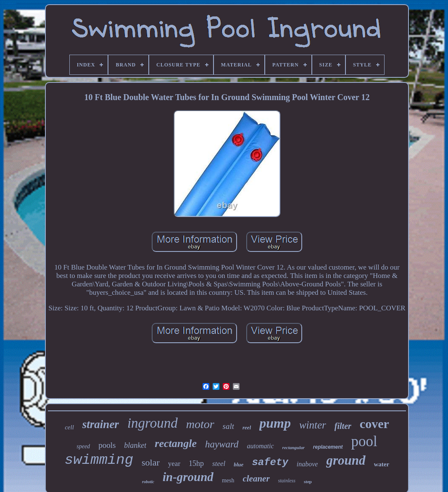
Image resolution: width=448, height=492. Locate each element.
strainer (101, 424)
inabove (307, 464)
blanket (135, 445)
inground (153, 423)
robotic (148, 482)
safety (270, 462)
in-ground (188, 477)
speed (83, 446)
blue (238, 464)
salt (228, 426)
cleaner (256, 479)
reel (247, 427)
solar (151, 462)
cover (374, 424)
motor (200, 424)
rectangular (294, 447)
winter (313, 425)
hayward (222, 444)
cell (69, 427)
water (382, 464)
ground (346, 460)
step (308, 481)
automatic (261, 446)
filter (343, 426)
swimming (99, 460)
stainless (287, 481)
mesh (228, 480)
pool (364, 441)
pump (275, 423)
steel (219, 464)
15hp (196, 463)
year (174, 464)
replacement (328, 447)
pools (107, 445)
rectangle (176, 443)
